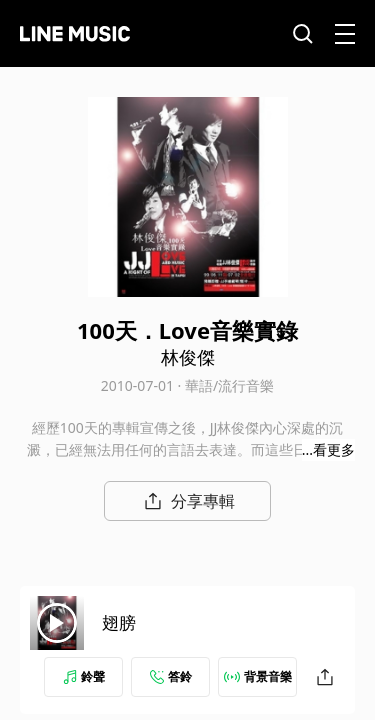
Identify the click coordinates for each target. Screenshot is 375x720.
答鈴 (171, 676)
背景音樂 (258, 676)
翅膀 (119, 622)
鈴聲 (84, 676)
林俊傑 (188, 357)
